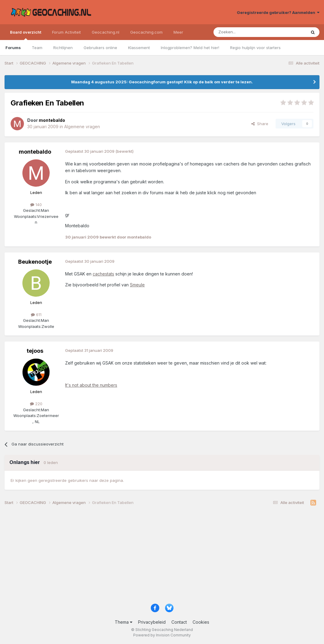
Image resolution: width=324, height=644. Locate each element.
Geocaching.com (146, 32)
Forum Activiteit (66, 32)
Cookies (201, 622)
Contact (179, 622)
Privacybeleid (152, 622)
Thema (124, 622)
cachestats (103, 274)
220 (36, 404)
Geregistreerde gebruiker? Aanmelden (278, 12)
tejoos (35, 351)
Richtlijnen (63, 48)
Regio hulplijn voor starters (255, 48)
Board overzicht (26, 35)
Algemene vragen (82, 127)
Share (260, 124)
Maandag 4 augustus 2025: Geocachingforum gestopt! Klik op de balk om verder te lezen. (162, 82)
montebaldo (35, 152)
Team (37, 48)
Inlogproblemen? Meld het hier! (190, 48)
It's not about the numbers (91, 385)
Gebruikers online (100, 48)
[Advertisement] (162, 557)
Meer (178, 32)
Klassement (139, 48)
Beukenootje (35, 262)
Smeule (137, 285)
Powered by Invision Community (162, 635)
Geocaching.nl (106, 32)
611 (36, 315)
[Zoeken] (241, 32)
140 (36, 205)
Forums (13, 48)
